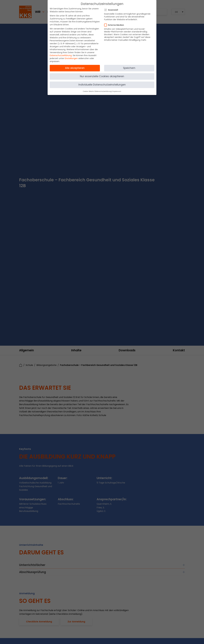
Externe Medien (115, 25)
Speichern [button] (129, 68)
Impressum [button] (117, 91)
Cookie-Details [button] (88, 91)
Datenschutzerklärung (61, 55)
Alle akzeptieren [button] (75, 68)
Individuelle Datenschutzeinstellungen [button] (102, 85)
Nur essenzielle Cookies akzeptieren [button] (102, 76)
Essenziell (112, 10)
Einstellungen (71, 58)
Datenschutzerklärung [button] (103, 91)
